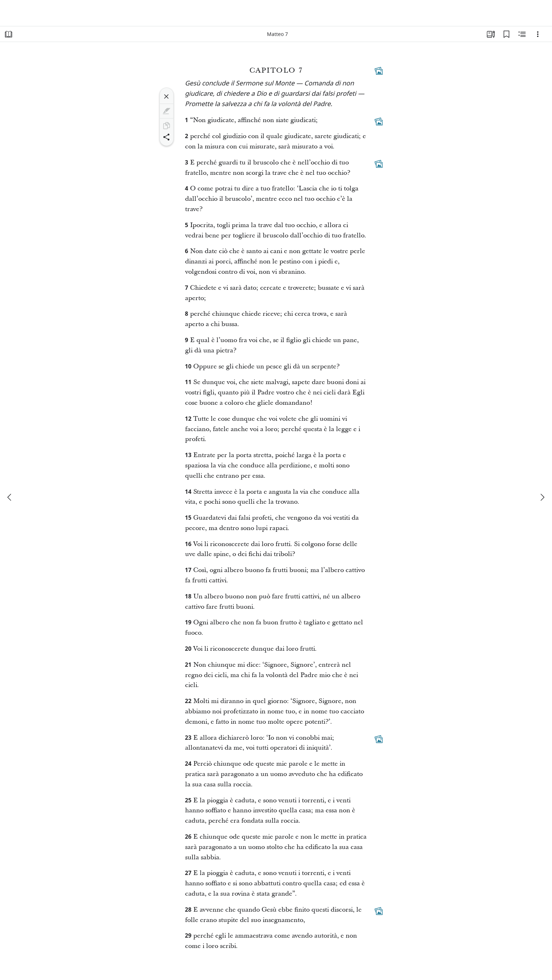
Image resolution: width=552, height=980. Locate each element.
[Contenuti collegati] (379, 71)
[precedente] (10, 497)
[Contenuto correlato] (522, 34)
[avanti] (542, 497)
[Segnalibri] (506, 34)
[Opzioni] (538, 34)
